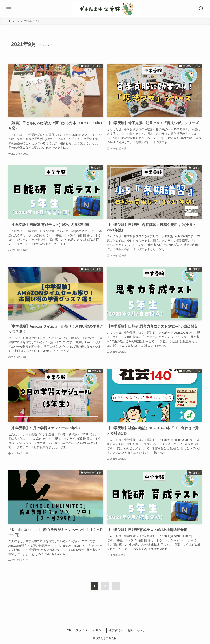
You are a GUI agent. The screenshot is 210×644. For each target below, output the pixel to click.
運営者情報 (116, 630)
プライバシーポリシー (90, 630)
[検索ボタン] (201, 9)
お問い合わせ (136, 630)
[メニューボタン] (9, 9)
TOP (68, 630)
